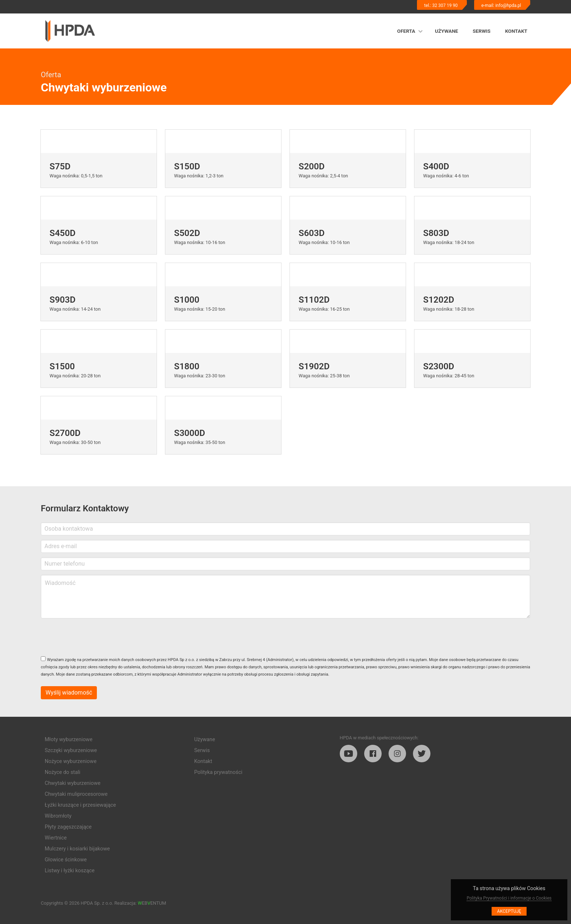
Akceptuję (509, 911)
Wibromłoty (58, 816)
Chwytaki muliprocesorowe (76, 794)
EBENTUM (152, 903)
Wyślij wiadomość (69, 693)
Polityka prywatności (218, 772)
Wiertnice (56, 838)
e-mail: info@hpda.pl (501, 5)
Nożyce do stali (63, 772)
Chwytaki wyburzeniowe (73, 783)
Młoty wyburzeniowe (69, 740)
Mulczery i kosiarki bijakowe (77, 849)
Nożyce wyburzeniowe (71, 761)
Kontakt (516, 31)
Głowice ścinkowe (66, 860)
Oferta (406, 31)
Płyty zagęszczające (68, 827)
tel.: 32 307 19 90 (441, 5)
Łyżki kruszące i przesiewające (80, 805)
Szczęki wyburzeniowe (71, 750)
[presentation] (96, 637)
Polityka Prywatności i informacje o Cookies (509, 898)
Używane (446, 31)
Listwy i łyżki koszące (70, 871)
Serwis (482, 31)
